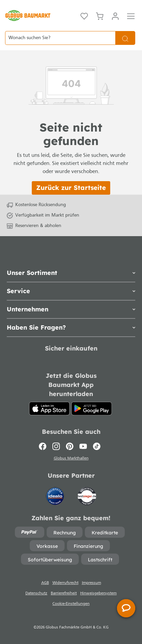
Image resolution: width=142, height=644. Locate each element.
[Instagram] (56, 446)
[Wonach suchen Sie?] (60, 38)
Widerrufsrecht (65, 583)
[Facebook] (44, 446)
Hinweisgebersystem (98, 593)
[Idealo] (56, 493)
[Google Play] (92, 409)
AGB (45, 583)
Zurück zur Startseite (71, 188)
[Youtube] (83, 446)
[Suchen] (125, 38)
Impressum (91, 583)
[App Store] (49, 409)
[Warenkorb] (100, 16)
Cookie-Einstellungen (71, 604)
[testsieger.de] (87, 493)
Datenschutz (36, 593)
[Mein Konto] (115, 16)
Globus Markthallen (71, 458)
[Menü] (131, 16)
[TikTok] (97, 446)
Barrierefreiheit (64, 593)
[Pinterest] (70, 446)
